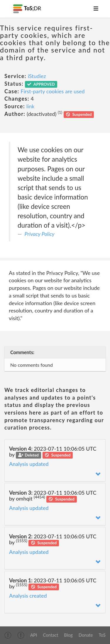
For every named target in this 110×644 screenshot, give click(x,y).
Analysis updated (29, 464)
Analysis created (28, 596)
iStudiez (37, 76)
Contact (50, 635)
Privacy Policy (40, 234)
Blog (68, 635)
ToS (102, 635)
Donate (86, 635)
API (34, 635)
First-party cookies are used (53, 91)
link (31, 106)
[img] (8, 635)
